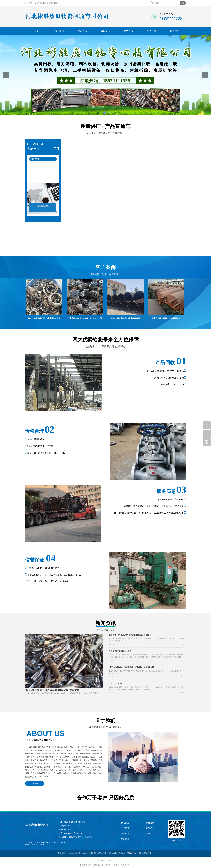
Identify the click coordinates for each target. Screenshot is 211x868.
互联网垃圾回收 (115, 684)
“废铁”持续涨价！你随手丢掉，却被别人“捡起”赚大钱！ (132, 667)
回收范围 (35, 159)
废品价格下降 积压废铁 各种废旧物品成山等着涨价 (130, 635)
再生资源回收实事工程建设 (120, 651)
